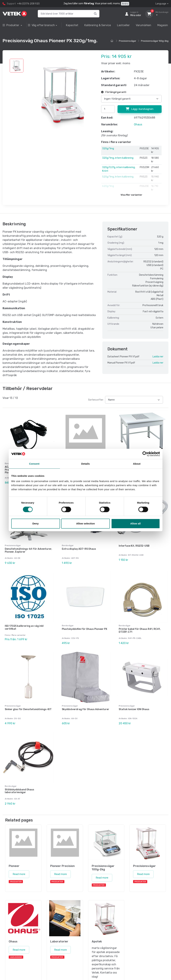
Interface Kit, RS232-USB (134, 545)
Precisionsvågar (128, 41)
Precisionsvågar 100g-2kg (155, 41)
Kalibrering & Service (98, 25)
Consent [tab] (34, 464)
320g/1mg (108, 149)
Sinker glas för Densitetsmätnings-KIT (28, 706)
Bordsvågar (68, 544)
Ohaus (138, 124)
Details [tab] (86, 464)
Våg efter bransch (41, 25)
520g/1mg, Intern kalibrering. (118, 177)
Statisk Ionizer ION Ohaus (134, 706)
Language (161, 4)
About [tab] (137, 464)
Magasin (163, 25)
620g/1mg (108, 186)
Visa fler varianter (131, 195)
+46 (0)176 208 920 (28, 4)
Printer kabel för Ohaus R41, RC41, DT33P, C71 (140, 629)
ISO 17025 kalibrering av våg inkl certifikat (24, 626)
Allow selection (85, 523)
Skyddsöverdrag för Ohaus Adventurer (85, 706)
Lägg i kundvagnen (140, 109)
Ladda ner (158, 357)
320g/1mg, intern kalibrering (118, 158)
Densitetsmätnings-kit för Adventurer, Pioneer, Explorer (28, 549)
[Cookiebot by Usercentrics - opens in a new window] (145, 454)
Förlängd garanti (114, 92)
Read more (19, 869)
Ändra (125, 4)
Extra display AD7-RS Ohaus (79, 548)
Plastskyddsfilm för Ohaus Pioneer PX (84, 627)
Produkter (11, 25)
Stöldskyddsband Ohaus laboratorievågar (19, 787)
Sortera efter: (96, 400)
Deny (36, 523)
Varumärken (143, 25)
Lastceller (123, 25)
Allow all (136, 523)
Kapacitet (72, 25)
